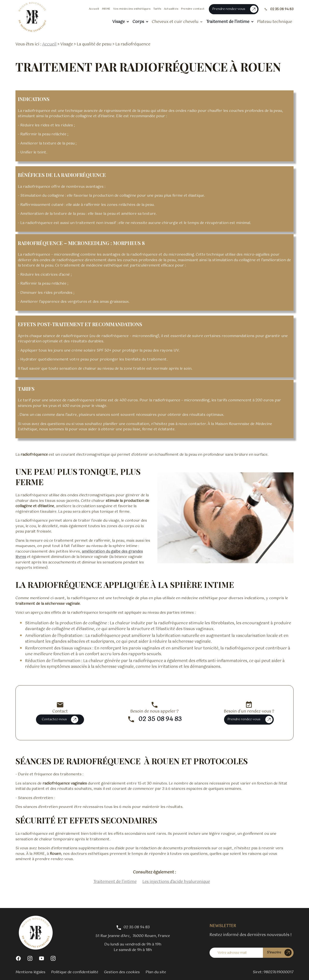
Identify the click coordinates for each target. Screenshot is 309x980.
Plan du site (156, 972)
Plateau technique (275, 22)
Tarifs (157, 9)
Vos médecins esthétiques (132, 9)
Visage (119, 22)
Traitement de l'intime (228, 22)
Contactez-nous (60, 720)
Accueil (94, 9)
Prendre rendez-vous (235, 9)
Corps (138, 22)
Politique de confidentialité (75, 972)
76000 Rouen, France (133, 936)
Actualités (171, 9)
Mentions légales (30, 972)
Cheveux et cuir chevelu (175, 22)
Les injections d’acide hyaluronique (176, 882)
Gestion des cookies (122, 972)
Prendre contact (193, 9)
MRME (106, 9)
